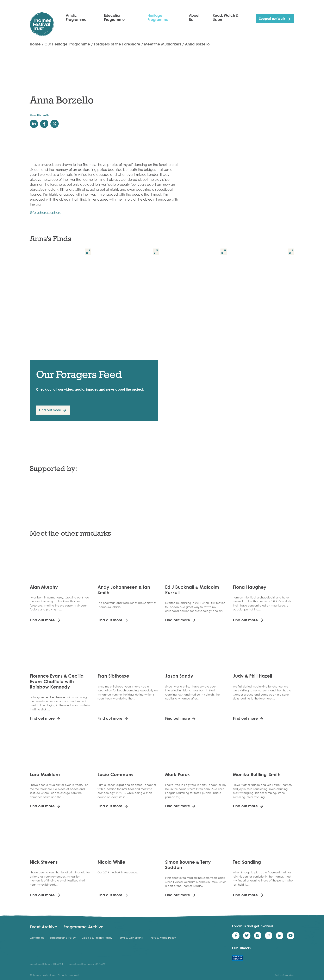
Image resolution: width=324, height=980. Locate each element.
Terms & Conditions (130, 938)
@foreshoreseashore (46, 213)
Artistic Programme (76, 17)
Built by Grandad (284, 975)
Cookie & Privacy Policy (97, 938)
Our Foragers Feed (79, 374)
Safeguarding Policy (63, 938)
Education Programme (114, 17)
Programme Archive (83, 927)
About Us (194, 17)
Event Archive (43, 927)
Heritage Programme (158, 17)
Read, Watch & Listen (225, 17)
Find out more (50, 410)
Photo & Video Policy (162, 938)
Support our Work (272, 19)
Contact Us (37, 938)
